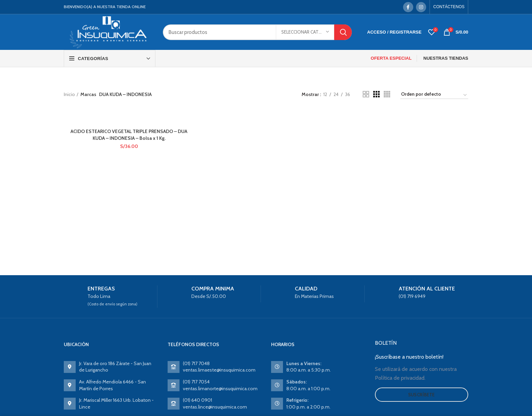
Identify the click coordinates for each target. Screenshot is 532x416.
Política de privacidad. (400, 378)
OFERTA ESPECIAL (391, 58)
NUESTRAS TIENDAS (446, 58)
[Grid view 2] (366, 94)
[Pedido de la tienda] (434, 95)
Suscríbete (422, 395)
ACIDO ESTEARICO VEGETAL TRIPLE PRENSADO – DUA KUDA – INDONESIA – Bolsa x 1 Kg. (129, 135)
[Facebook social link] (408, 7)
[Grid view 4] (387, 94)
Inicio (69, 94)
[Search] (257, 32)
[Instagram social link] (421, 7)
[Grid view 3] (376, 94)
